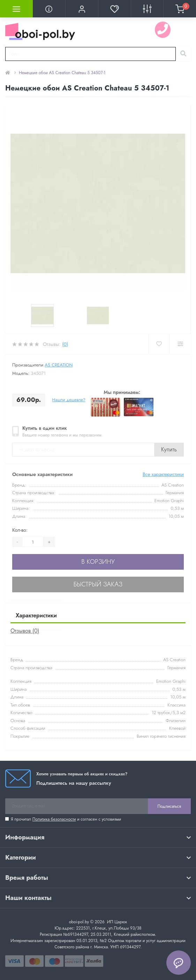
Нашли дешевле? (69, 400)
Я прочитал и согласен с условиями (66, 819)
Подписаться (169, 806)
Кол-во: (20, 530)
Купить (169, 449)
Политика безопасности (54, 819)
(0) (65, 344)
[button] (82, 9)
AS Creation (59, 365)
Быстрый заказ (98, 584)
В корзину (98, 562)
